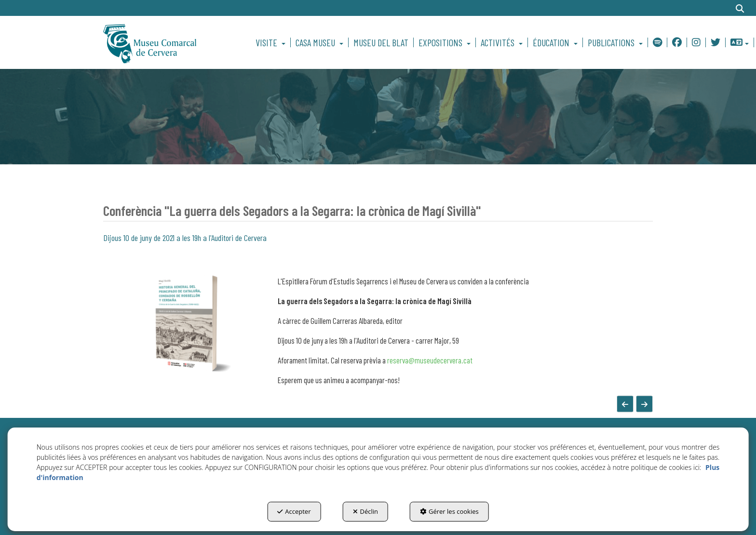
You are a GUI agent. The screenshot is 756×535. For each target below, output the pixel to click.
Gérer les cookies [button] (449, 511)
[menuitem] (272, 42)
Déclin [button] (366, 511)
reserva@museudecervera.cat (430, 360)
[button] (167, 42)
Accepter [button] (294, 511)
